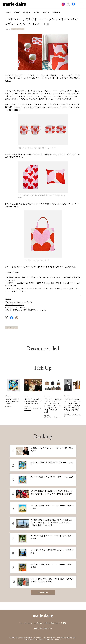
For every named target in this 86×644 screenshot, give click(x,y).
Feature (46, 12)
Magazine (56, 12)
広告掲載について (53, 623)
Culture (36, 12)
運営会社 (64, 623)
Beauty (17, 12)
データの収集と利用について (43, 628)
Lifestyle (27, 12)
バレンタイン (18, 29)
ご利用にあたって (40, 623)
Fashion (8, 12)
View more (43, 592)
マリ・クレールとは (26, 623)
